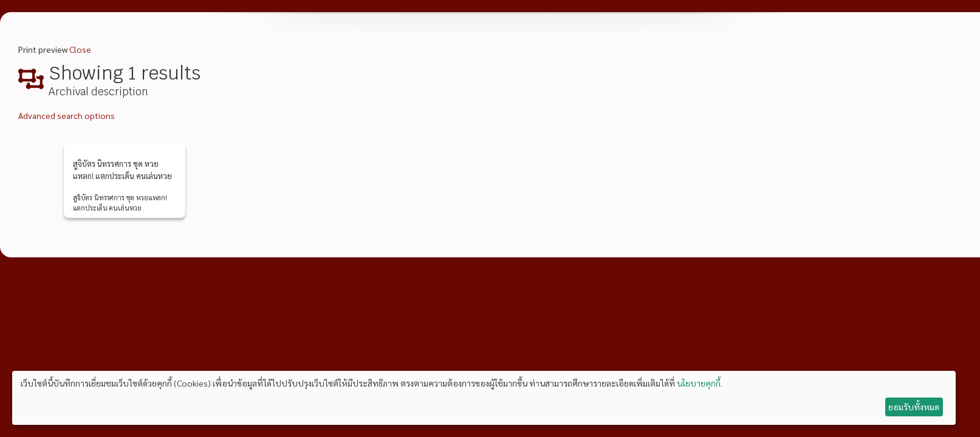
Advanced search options (67, 115)
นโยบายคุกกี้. (700, 383)
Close (80, 49)
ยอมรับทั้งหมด (914, 407)
